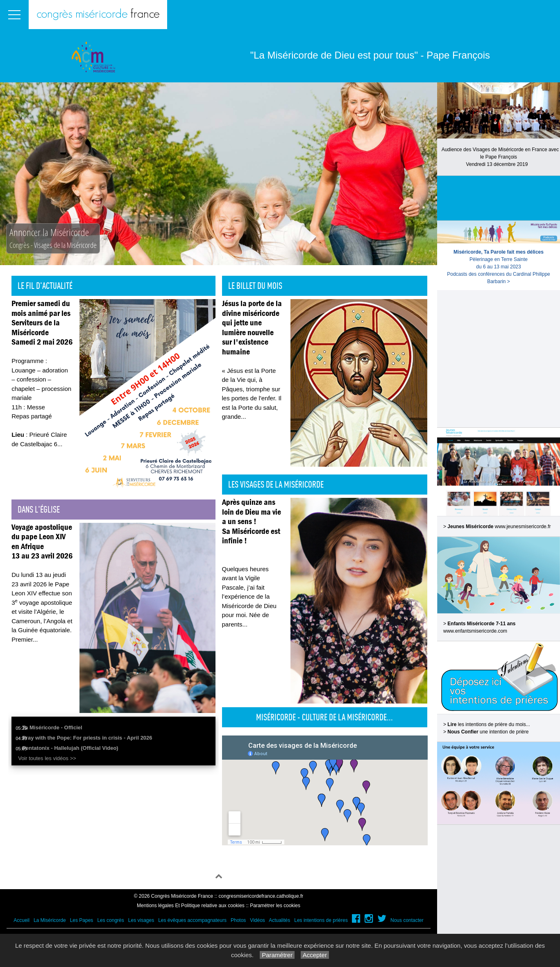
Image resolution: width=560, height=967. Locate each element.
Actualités (279, 920)
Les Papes (82, 920)
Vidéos (257, 920)
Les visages (141, 920)
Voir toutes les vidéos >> (47, 758)
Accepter (315, 955)
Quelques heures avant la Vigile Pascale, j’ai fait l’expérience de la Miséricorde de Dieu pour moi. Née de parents (249, 597)
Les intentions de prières (321, 920)
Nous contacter (407, 920)
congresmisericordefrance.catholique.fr (261, 896)
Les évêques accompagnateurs (192, 920)
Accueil (22, 920)
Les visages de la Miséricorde (276, 484)
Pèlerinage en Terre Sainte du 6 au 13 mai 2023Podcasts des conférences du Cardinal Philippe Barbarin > (498, 267)
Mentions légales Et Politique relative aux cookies (191, 906)
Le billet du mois (255, 286)
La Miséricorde (50, 920)
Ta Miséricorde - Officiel (52, 728)
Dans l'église (39, 509)
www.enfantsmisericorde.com (475, 631)
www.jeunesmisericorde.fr (523, 527)
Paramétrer (277, 955)
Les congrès (110, 920)
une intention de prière (488, 732)
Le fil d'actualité (45, 286)
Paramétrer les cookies (275, 906)
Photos (238, 920)
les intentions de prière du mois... (489, 724)
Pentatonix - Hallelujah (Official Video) (70, 748)
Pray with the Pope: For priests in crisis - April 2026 (87, 738)
